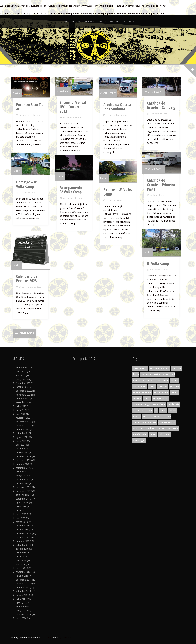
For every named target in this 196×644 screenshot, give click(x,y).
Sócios (103, 22)
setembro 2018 (24, 545)
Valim (145, 434)
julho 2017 (21, 599)
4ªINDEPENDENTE (110, 97)
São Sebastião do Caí (168, 428)
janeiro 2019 (22, 529)
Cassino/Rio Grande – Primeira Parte (164, 186)
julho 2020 (21, 472)
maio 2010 (21, 618)
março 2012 (22, 610)
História (76, 22)
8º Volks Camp (159, 267)
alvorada (165, 368)
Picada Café (173, 404)
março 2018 (22, 568)
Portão (137, 410)
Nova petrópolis (160, 398)
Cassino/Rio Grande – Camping (164, 108)
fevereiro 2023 (23, 383)
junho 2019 (22, 510)
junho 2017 (22, 603)
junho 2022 (22, 410)
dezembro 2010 (24, 614)
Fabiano (174, 380)
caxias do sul (168, 374)
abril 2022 (21, 414)
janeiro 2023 (22, 387)
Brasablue (146, 374)
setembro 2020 (24, 468)
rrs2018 (137, 416)
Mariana (137, 398)
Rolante (173, 410)
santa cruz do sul (162, 416)
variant (153, 434)
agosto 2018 (22, 549)
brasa (136, 374)
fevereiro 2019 (23, 526)
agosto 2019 (22, 503)
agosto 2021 (22, 437)
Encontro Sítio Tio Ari (31, 110)
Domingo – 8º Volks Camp (33, 188)
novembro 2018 (24, 537)
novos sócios (159, 404)
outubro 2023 (23, 368)
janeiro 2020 (22, 483)
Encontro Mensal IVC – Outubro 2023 (77, 108)
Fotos (136, 386)
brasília (156, 374)
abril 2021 (21, 445)
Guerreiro (147, 392)
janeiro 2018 (22, 576)
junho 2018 (22, 556)
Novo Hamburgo (142, 404)
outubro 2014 (23, 607)
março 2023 (22, 379)
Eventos (18, 97)
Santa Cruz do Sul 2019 (145, 422)
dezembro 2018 (24, 533)
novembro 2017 (24, 583)
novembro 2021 (24, 425)
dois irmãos (139, 380)
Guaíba (137, 392)
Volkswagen (139, 440)
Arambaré (177, 368)
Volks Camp (164, 434)
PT (156, 410)
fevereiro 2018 (23, 572)
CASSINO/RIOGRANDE (155, 95)
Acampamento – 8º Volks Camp (76, 193)
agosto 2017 (22, 595)
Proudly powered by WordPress (26, 637)
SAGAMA (147, 416)
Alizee (55, 637)
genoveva (174, 386)
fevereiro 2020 (23, 479)
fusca (144, 386)
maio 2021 (21, 441)
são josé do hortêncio (144, 428)
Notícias (114, 22)
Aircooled (154, 368)
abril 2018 (21, 564)
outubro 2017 (23, 587)
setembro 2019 (24, 499)
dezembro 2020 (24, 456)
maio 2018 (21, 560)
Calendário (90, 22)
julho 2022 (21, 406)
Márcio (147, 398)
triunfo (137, 434)
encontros (163, 380)
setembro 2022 (24, 402)
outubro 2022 (23, 399)
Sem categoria (65, 94)
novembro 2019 (24, 491)
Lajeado (174, 392)
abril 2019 (21, 518)
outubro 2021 (23, 429)
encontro (152, 380)
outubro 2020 (23, 464)
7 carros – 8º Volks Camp (119, 195)
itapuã (157, 392)
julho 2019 (21, 506)
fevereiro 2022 (23, 418)
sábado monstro (167, 422)
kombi (165, 392)
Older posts (26, 333)
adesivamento (140, 368)
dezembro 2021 (24, 422)
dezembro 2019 (24, 487)
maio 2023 (21, 371)
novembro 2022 (24, 395)
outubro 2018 (23, 541)
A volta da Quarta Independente (119, 110)
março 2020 (22, 476)
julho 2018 (21, 553)
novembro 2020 (24, 460)
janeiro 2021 (22, 452)
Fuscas (152, 386)
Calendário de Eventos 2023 (28, 283)
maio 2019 (21, 514)
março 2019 (22, 522)
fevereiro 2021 (23, 449)
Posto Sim (147, 410)
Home (65, 22)
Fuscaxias (163, 386)
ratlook (163, 410)
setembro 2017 (24, 591)
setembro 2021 (24, 433)
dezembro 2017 (24, 580)
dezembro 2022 (24, 391)
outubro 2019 (23, 495)
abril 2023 (21, 375)
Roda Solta (128, 22)
